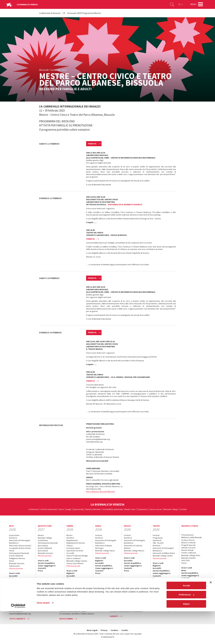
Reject (186, 636)
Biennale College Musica (134, 551)
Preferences (187, 627)
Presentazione (188, 535)
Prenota (92, 144)
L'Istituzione (34, 509)
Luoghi (69, 509)
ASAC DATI (186, 560)
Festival (99, 535)
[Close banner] (211, 615)
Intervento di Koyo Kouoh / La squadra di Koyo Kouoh (20, 547)
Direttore (70, 538)
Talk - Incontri (158, 543)
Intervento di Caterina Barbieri (133, 547)
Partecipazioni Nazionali (19, 553)
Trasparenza (143, 509)
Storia (61, 509)
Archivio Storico (188, 540)
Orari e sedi (14, 573)
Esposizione (14, 535)
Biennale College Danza (105, 551)
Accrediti (13, 576)
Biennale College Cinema (77, 561)
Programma (158, 538)
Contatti (183, 509)
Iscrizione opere (73, 548)
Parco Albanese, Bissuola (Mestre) (100, 491)
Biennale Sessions (17, 563)
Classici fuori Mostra (75, 563)
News (184, 570)
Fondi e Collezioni (189, 553)
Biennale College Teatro (163, 556)
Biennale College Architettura (45, 539)
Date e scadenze (74, 558)
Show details (43, 635)
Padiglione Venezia (17, 558)
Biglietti (13, 578)
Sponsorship (79, 509)
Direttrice (13, 538)
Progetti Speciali (188, 545)
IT (180, 5)
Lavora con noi (156, 509)
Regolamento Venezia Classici (76, 544)
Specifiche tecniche (75, 551)
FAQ (11, 581)
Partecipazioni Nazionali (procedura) (48, 544)
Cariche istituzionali (49, 509)
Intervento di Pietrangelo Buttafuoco (20, 542)
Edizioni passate (16, 568)
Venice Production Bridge (77, 556)
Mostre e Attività (188, 543)
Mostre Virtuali (187, 550)
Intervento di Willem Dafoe (164, 553)
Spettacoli (157, 540)
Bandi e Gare (130, 509)
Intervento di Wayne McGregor (104, 547)
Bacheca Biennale (93, 509)
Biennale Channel (188, 558)
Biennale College (171, 509)
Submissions (14, 566)
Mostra (41, 535)
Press (12, 591)
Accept (186, 618)
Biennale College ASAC (191, 555)
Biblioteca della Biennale (192, 537)
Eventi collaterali (16, 556)
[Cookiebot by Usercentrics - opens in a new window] (18, 639)
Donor (12, 561)
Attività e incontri (188, 548)
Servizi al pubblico (18, 583)
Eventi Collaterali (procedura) (45, 549)
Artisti (12, 551)
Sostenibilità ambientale (113, 509)
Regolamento (72, 540)
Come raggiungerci (18, 586)
